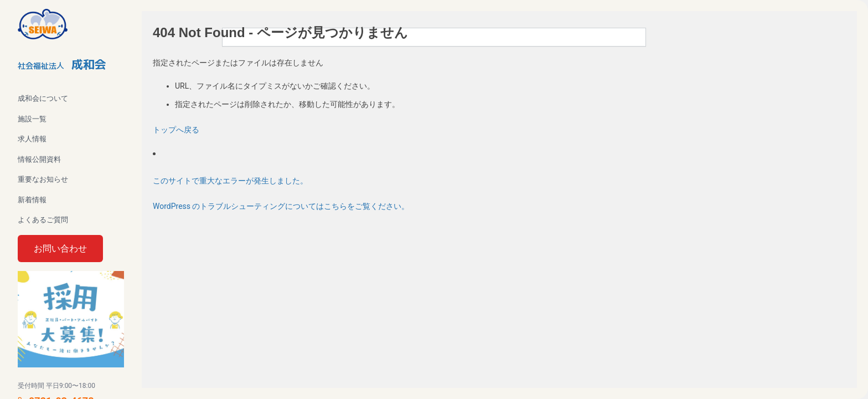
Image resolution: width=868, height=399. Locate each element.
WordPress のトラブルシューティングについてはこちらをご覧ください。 (281, 206)
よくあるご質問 (43, 220)
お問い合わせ (60, 249)
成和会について (43, 98)
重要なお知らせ (43, 179)
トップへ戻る (176, 130)
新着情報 (32, 200)
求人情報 (32, 139)
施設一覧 (32, 119)
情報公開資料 (39, 159)
